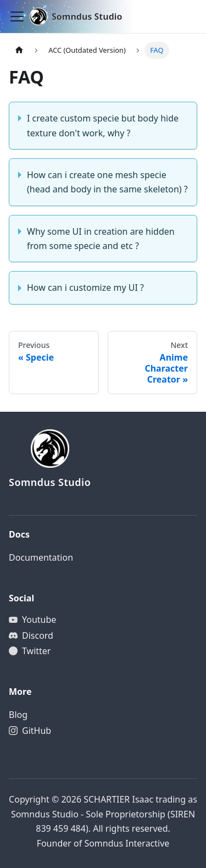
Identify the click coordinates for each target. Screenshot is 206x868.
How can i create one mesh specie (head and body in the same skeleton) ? (107, 182)
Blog (18, 715)
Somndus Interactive (127, 843)
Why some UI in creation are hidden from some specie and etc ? (101, 239)
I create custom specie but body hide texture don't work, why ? (103, 125)
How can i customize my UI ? (85, 288)
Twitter (36, 651)
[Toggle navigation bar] (17, 16)
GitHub (37, 731)
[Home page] (19, 50)
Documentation (41, 557)
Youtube (39, 620)
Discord (38, 635)
